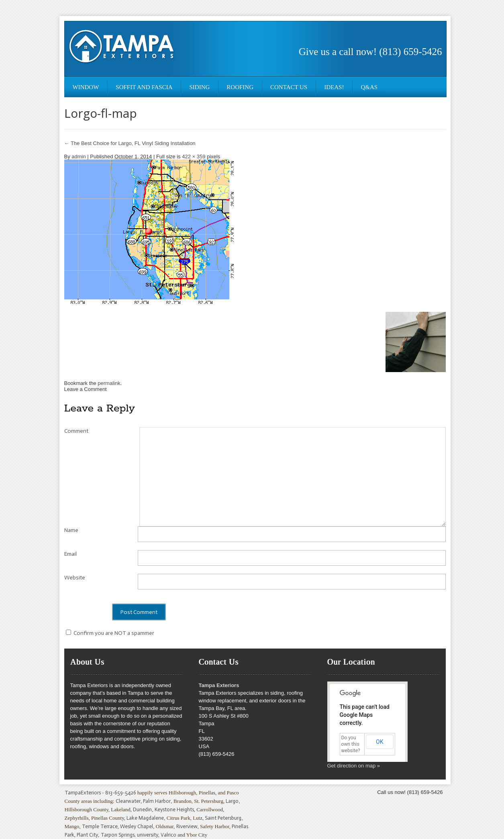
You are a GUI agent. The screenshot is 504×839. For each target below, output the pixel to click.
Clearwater (128, 801)
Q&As (369, 87)
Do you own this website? (351, 744)
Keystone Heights (174, 809)
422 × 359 (194, 157)
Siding (199, 87)
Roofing (240, 87)
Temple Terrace (100, 826)
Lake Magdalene (145, 818)
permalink (109, 383)
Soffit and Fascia (144, 87)
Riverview (187, 826)
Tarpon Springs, (119, 835)
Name (71, 530)
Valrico (168, 835)
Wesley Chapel (137, 826)
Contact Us (289, 87)
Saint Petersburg (223, 818)
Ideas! (334, 87)
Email (70, 554)
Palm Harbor (157, 801)
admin (79, 157)
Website (75, 578)
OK (380, 742)
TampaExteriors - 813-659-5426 (100, 793)
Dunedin (142, 809)
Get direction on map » (354, 766)
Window (86, 87)
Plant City (87, 835)
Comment (76, 431)
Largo (232, 801)
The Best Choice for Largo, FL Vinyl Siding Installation (130, 143)
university (148, 835)
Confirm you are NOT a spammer (110, 633)
